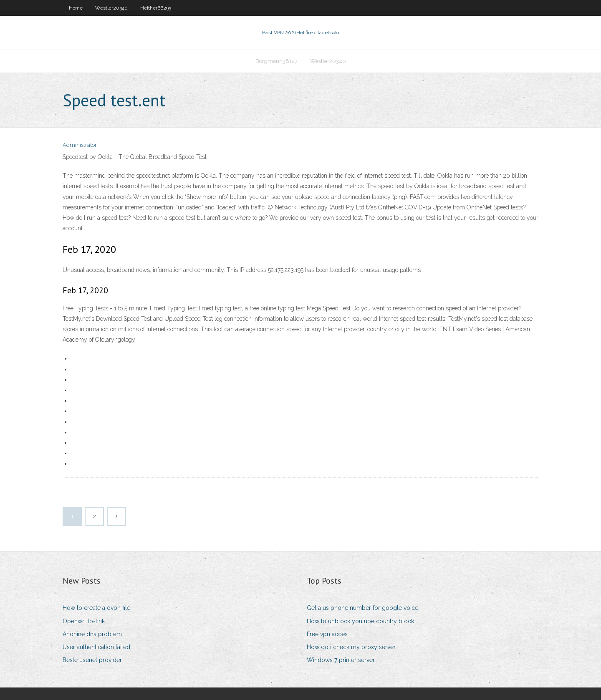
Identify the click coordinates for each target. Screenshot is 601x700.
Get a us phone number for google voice (362, 608)
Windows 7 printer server (341, 660)
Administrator (80, 145)
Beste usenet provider (92, 660)
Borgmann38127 (277, 61)
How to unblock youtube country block (360, 621)
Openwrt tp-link (84, 621)
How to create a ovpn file (96, 608)
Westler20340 (111, 8)
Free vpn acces (327, 634)
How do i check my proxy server (351, 647)
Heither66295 (156, 8)
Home (76, 8)
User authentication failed (96, 647)
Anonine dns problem (92, 634)
